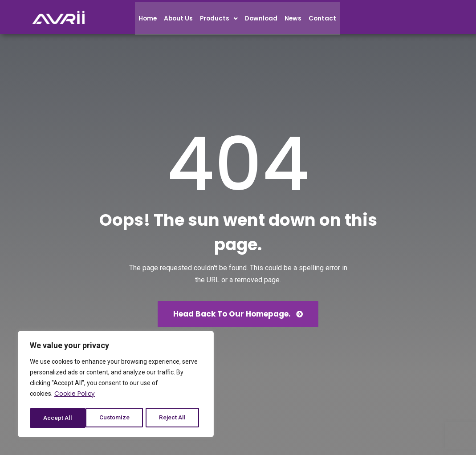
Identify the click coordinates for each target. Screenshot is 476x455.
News (297, 21)
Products (221, 21)
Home (148, 21)
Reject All (117, 418)
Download (264, 21)
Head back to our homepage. (238, 314)
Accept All (174, 418)
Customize (59, 418)
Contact (327, 21)
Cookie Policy (75, 396)
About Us (180, 21)
